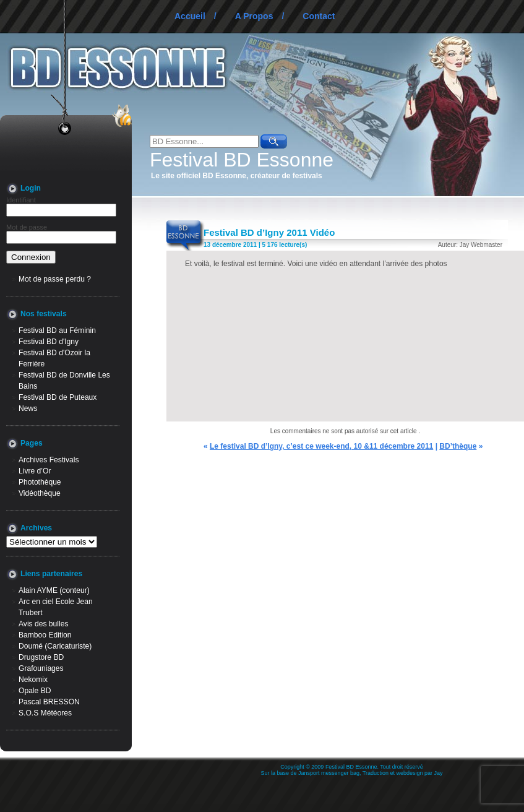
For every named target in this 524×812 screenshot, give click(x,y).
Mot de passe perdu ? (55, 279)
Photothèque (40, 482)
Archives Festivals (49, 460)
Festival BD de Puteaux (58, 397)
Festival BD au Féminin (57, 330)
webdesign (410, 773)
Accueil (190, 16)
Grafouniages (41, 668)
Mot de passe (27, 227)
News (28, 408)
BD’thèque (458, 446)
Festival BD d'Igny (49, 342)
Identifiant (21, 200)
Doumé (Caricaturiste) (55, 646)
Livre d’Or (35, 471)
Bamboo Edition (45, 635)
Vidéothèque (40, 493)
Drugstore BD (41, 657)
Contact (319, 16)
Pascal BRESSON (49, 702)
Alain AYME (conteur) (54, 590)
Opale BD (35, 691)
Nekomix (33, 680)
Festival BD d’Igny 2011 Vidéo (269, 232)
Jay (439, 773)
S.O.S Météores (45, 713)
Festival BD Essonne (242, 160)
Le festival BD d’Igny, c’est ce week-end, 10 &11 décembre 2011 (321, 446)
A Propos (254, 16)
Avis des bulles (43, 624)
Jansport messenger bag (329, 773)
